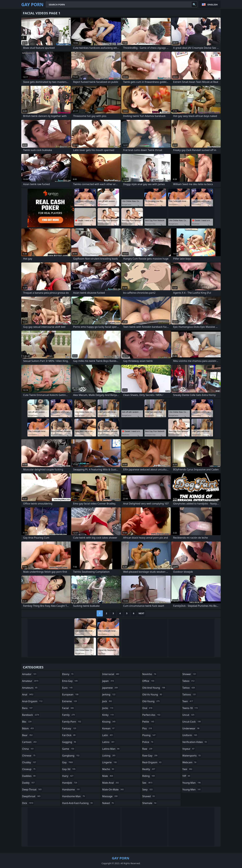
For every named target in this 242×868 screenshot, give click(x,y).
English (213, 4)
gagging (70, 742)
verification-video (195, 742)
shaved (149, 796)
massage (110, 796)
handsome (71, 789)
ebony (68, 674)
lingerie (110, 762)
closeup (29, 769)
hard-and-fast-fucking (78, 803)
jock (107, 701)
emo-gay (70, 681)
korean (109, 728)
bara (28, 708)
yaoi (188, 769)
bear (28, 735)
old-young (151, 701)
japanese (110, 688)
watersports (192, 756)
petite (149, 722)
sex (148, 783)
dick (28, 803)
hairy (68, 776)
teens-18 (190, 708)
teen (188, 701)
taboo (189, 681)
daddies (29, 776)
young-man (192, 783)
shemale (150, 803)
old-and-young (154, 688)
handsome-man (74, 796)
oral (148, 708)
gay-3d (69, 769)
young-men (192, 789)
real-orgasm (152, 762)
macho (108, 769)
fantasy (70, 728)
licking (109, 756)
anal (28, 694)
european (71, 694)
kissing (109, 722)
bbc (27, 722)
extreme (70, 701)
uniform (190, 735)
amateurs (30, 688)
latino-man (111, 749)
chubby (29, 762)
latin (108, 735)
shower (190, 674)
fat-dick (69, 735)
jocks (108, 708)
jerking (109, 694)
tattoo (189, 688)
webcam (190, 762)
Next (141, 613)
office (149, 681)
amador (30, 674)
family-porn (72, 722)
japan (108, 681)
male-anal (111, 783)
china (28, 749)
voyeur (189, 749)
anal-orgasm (33, 701)
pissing (149, 735)
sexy (148, 789)
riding (149, 776)
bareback (31, 715)
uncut (189, 715)
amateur (31, 681)
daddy (29, 783)
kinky (108, 715)
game (69, 749)
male (108, 776)
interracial (111, 674)
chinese (29, 756)
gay (68, 762)
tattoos (189, 694)
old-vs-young (152, 694)
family (69, 715)
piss (147, 728)
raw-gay (150, 756)
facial (68, 708)
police (148, 742)
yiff (187, 776)
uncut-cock (192, 722)
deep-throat (32, 789)
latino (109, 742)
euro (68, 688)
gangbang (71, 756)
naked (108, 803)
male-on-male (113, 789)
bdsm (28, 728)
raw (148, 749)
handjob (70, 783)
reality (149, 769)
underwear (191, 728)
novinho (150, 674)
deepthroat (32, 796)
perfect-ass (152, 715)
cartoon (30, 742)
